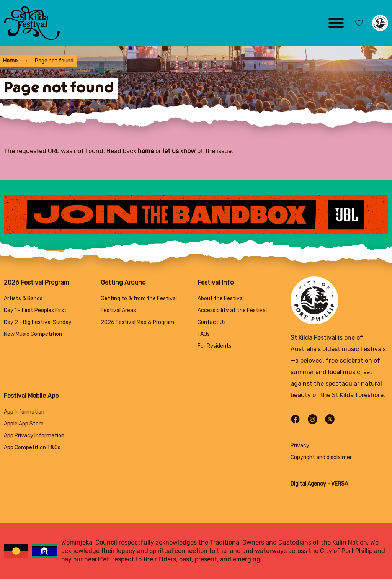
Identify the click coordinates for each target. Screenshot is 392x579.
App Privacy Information (34, 436)
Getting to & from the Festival (139, 298)
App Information (24, 412)
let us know (179, 151)
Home (10, 61)
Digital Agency (308, 484)
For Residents (215, 346)
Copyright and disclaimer (321, 457)
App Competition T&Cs (32, 447)
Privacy (300, 446)
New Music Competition (33, 334)
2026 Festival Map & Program (137, 322)
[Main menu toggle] (336, 23)
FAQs (204, 334)
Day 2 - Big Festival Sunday (38, 322)
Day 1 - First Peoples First (35, 310)
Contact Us (212, 322)
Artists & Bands (23, 298)
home (146, 151)
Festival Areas (118, 310)
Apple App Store (24, 424)
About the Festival (221, 298)
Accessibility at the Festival (232, 310)
